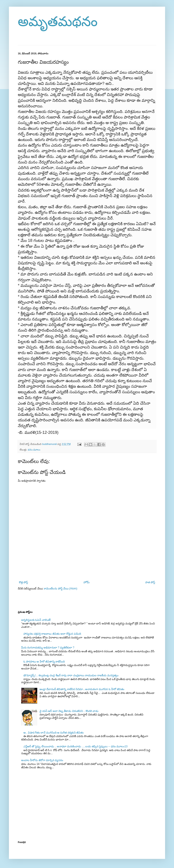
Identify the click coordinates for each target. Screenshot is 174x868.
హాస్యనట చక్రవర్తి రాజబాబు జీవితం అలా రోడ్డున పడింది (52, 634)
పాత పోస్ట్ (150, 582)
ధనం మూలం (34, 450)
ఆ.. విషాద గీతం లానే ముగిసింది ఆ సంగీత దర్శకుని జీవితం (54, 733)
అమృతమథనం (58, 21)
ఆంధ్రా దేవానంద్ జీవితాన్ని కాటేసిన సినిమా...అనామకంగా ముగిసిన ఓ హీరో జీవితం (82, 689)
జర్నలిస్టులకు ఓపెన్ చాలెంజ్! (36, 620)
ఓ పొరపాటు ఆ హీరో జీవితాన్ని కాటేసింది (44, 662)
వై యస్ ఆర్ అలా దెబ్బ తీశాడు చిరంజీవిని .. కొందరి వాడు (69, 711)
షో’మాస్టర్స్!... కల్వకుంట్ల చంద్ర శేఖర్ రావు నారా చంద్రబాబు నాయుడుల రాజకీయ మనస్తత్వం (71, 675)
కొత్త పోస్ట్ (23, 582)
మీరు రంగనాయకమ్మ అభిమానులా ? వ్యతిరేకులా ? (48, 648)
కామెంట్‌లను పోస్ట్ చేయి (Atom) (61, 589)
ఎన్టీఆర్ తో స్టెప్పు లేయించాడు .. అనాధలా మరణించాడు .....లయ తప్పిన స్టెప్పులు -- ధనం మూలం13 (76, 746)
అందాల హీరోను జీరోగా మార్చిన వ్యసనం (42, 760)
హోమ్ (87, 582)
